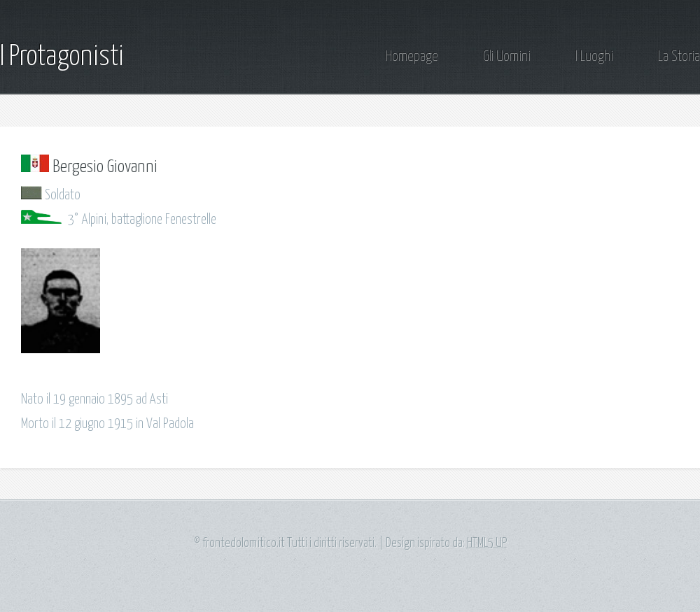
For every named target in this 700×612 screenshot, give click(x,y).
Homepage (412, 57)
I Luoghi (594, 57)
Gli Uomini (507, 57)
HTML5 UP (487, 543)
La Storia (679, 57)
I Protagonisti (62, 57)
